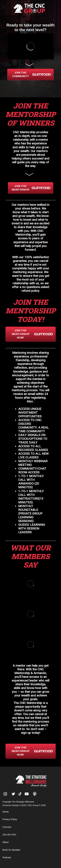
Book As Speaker (11, 850)
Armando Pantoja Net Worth (16, 765)
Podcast (7, 857)
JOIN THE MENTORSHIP (31, 188)
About (6, 842)
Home (6, 812)
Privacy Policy (10, 819)
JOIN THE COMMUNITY (32, 74)
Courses (7, 827)
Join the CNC (9, 835)
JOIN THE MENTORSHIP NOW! (32, 334)
